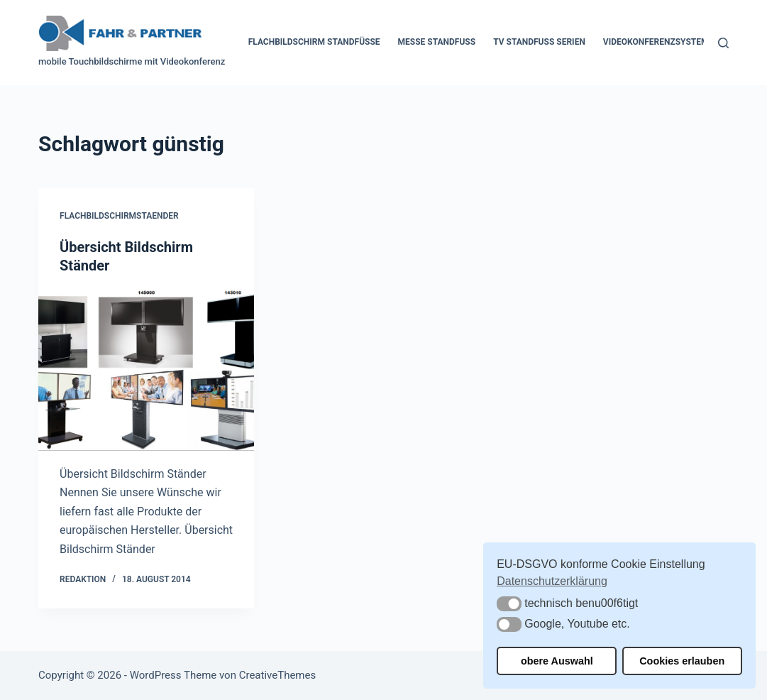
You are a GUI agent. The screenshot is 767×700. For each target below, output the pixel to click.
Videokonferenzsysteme (658, 42)
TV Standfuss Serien (539, 42)
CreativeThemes (278, 675)
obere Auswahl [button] (557, 661)
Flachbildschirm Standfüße (314, 42)
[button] (509, 604)
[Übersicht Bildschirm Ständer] (146, 370)
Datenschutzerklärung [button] (552, 581)
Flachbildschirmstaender (119, 216)
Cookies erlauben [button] (682, 661)
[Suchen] (723, 43)
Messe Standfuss (437, 42)
